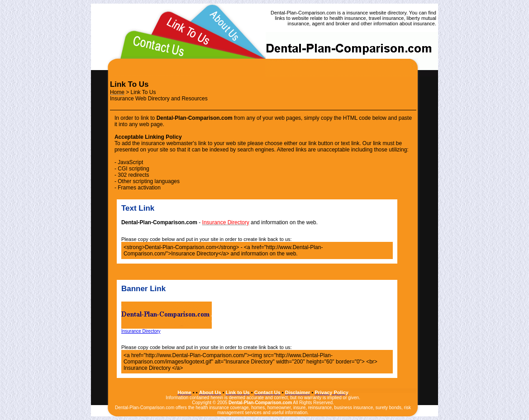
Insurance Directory (167, 329)
